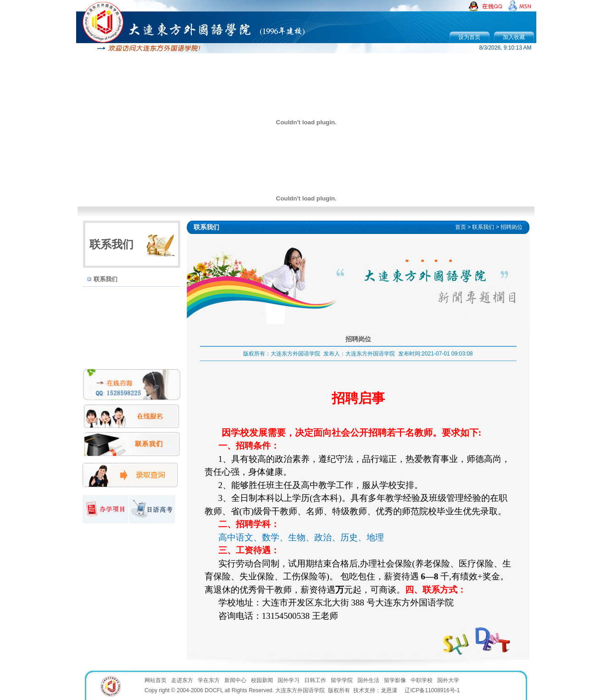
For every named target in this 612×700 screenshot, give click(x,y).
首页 (461, 227)
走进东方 (182, 680)
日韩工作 (315, 680)
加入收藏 (514, 37)
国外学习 (289, 680)
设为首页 (469, 37)
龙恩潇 (389, 690)
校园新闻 (262, 680)
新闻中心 (235, 680)
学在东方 (209, 680)
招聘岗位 (512, 227)
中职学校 (422, 680)
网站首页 (156, 680)
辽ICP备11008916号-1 (432, 690)
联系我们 (106, 279)
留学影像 (395, 680)
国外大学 (448, 680)
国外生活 (368, 680)
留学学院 (342, 680)
